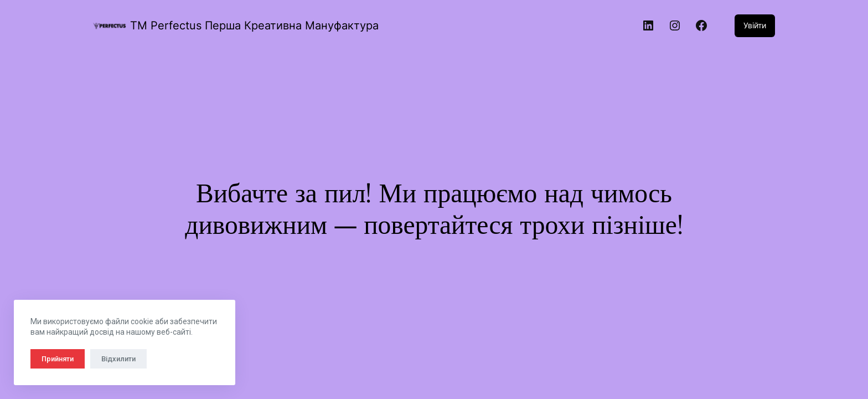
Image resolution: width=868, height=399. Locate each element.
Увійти (755, 25)
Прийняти (58, 359)
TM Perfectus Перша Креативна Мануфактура (254, 25)
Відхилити (118, 359)
